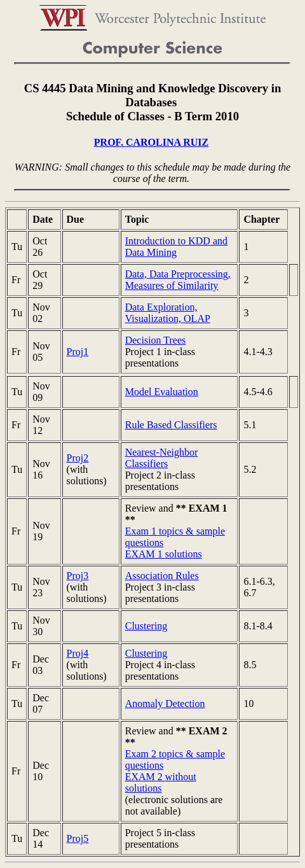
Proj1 (78, 352)
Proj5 (78, 838)
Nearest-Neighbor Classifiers (162, 458)
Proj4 (78, 653)
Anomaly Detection (165, 703)
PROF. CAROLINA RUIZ (151, 142)
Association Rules (162, 576)
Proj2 (78, 458)
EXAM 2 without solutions (161, 782)
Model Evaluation (162, 392)
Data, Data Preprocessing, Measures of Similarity (178, 280)
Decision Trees (156, 340)
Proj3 (78, 576)
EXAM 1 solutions (164, 554)
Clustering (146, 626)
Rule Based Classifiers (171, 425)
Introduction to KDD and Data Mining (176, 247)
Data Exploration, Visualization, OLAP (168, 313)
